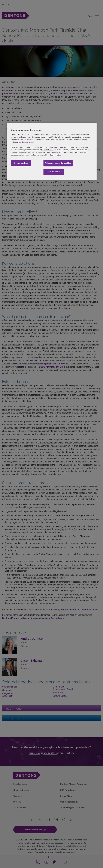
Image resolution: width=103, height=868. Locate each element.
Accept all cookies (54, 172)
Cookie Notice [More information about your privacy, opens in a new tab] (55, 155)
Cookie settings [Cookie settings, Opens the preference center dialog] (21, 163)
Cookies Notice (28, 142)
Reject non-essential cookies (58, 163)
